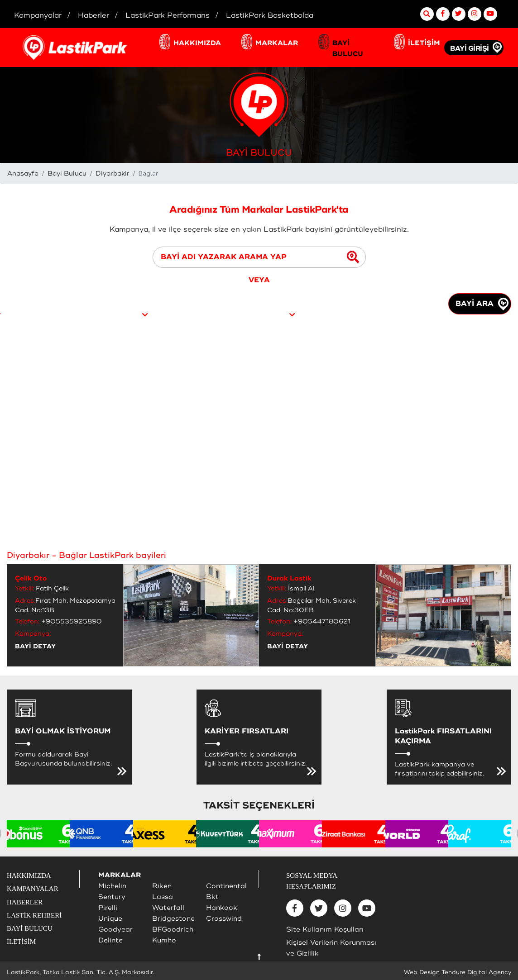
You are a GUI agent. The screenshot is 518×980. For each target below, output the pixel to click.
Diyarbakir (113, 174)
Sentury (112, 897)
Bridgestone (173, 919)
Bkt (212, 897)
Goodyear (115, 930)
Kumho (164, 940)
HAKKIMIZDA (197, 43)
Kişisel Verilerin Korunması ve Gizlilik (331, 948)
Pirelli (108, 908)
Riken (162, 886)
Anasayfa (23, 174)
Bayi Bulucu (67, 174)
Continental (226, 886)
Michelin (112, 886)
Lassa (163, 897)
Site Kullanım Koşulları (325, 930)
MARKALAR (277, 43)
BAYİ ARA (482, 304)
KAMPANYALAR (33, 889)
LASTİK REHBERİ (34, 915)
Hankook (222, 908)
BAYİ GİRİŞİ (470, 49)
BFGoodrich (173, 930)
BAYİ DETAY (35, 646)
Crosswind (224, 919)
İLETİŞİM (424, 43)
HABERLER (25, 902)
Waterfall (168, 908)
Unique (110, 919)
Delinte (110, 940)
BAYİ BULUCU (348, 49)
